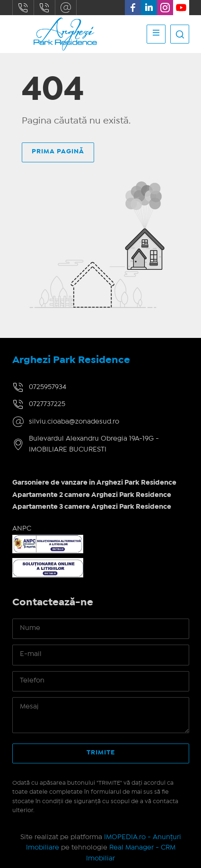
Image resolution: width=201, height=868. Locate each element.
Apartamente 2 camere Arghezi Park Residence (92, 495)
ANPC (22, 529)
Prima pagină (58, 151)
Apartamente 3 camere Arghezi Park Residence (92, 507)
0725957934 (23, 8)
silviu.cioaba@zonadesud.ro (66, 8)
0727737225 (44, 8)
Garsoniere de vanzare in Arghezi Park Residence (94, 483)
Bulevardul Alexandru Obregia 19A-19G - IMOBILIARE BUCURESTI (94, 444)
